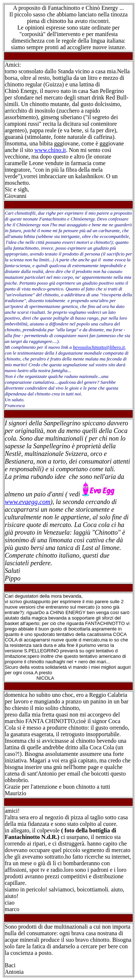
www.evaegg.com (28, 502)
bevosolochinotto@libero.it (99, 347)
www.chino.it (50, 150)
